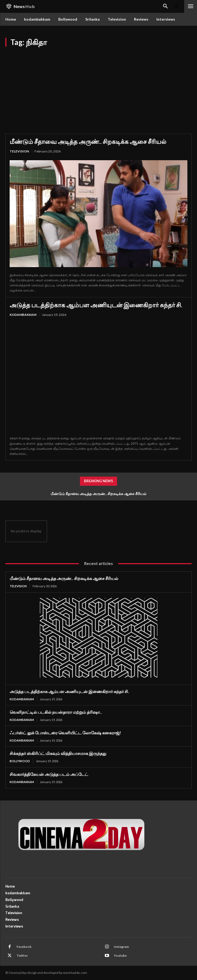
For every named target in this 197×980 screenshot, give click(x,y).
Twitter (22, 955)
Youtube (120, 955)
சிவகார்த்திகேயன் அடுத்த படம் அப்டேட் (49, 774)
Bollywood (20, 761)
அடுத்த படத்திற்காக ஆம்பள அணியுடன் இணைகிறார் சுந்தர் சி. (96, 305)
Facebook (24, 947)
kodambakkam (23, 315)
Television (19, 151)
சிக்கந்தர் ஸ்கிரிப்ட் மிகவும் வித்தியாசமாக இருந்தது (58, 753)
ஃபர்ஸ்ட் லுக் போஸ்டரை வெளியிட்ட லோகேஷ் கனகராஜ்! (65, 733)
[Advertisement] (98, 87)
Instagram (121, 947)
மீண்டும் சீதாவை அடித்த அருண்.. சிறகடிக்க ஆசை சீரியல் (88, 141)
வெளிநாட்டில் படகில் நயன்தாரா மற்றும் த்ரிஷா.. (56, 712)
